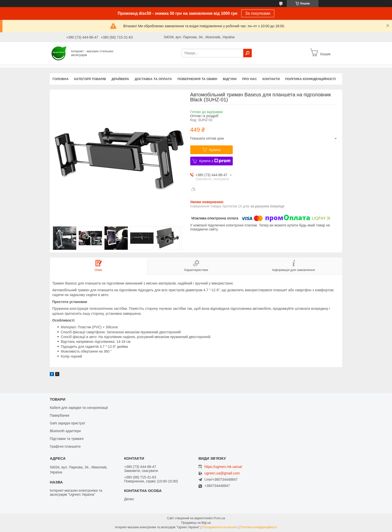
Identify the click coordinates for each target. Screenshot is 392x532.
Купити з (215, 161)
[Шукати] (247, 53)
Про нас (249, 79)
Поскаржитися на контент (220, 527)
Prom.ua (219, 518)
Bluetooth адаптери (65, 431)
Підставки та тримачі (67, 439)
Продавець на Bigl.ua (196, 523)
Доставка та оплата (153, 79)
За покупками (258, 13)
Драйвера (120, 79)
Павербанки (59, 415)
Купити (215, 150)
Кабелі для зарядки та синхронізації (79, 408)
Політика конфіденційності (310, 79)
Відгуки (230, 79)
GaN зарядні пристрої (67, 423)
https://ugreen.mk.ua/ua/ (223, 467)
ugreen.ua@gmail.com (222, 473)
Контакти (271, 79)
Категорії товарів (90, 79)
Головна (60, 79)
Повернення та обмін (197, 79)
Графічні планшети (65, 446)
